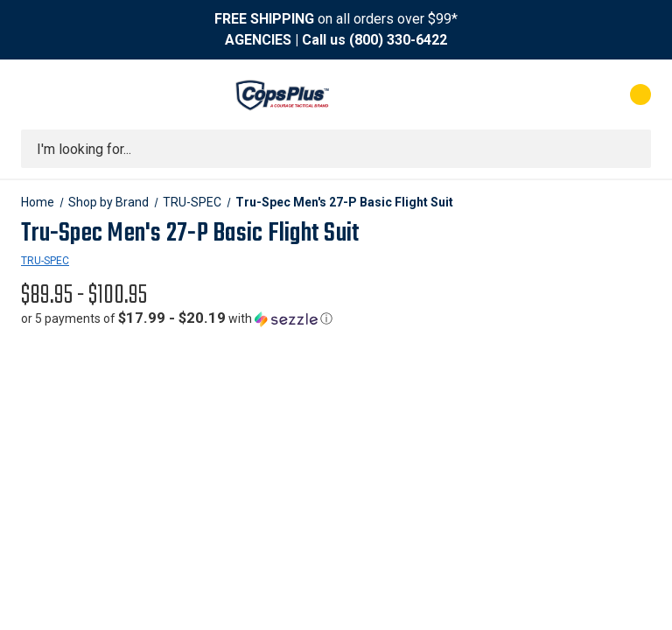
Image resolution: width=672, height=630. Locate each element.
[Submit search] (632, 149)
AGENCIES (258, 40)
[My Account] (563, 94)
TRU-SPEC (45, 261)
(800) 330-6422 (398, 40)
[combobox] (336, 149)
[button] (177, 318)
